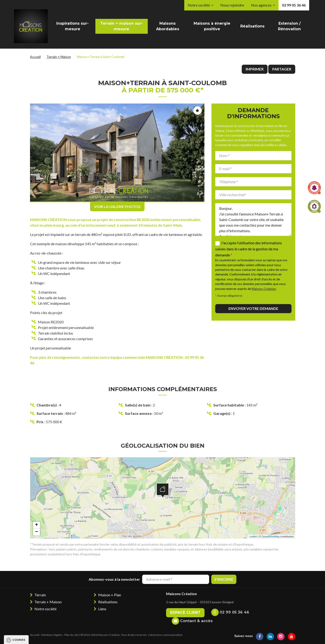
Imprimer (255, 69)
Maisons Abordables (168, 26)
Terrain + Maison (59, 57)
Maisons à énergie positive (212, 26)
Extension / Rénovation (289, 26)
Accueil (35, 57)
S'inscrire (224, 579)
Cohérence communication (165, 635)
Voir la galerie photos (117, 206)
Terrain (40, 595)
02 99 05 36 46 (294, 5)
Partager (282, 69)
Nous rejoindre (232, 5)
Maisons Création (264, 289)
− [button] (36, 532)
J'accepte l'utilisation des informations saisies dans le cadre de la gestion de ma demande (249, 249)
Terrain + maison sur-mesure (122, 26)
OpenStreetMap (271, 537)
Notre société (199, 5)
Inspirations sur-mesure (72, 26)
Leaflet (253, 537)
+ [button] (36, 525)
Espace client (185, 612)
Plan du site (72, 635)
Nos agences (261, 5)
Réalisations (252, 26)
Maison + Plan (110, 595)
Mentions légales (52, 635)
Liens (102, 609)
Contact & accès (196, 621)
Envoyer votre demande (253, 308)
